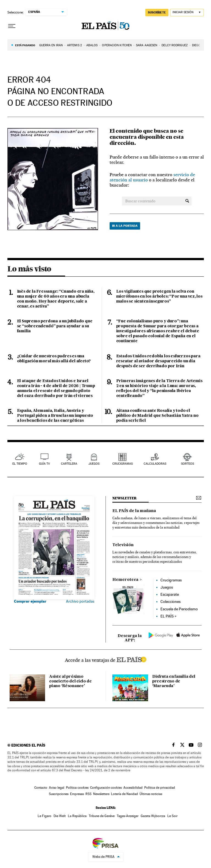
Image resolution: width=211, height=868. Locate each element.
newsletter (124, 498)
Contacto (41, 788)
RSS (88, 794)
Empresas (77, 794)
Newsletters (101, 794)
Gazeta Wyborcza (153, 816)
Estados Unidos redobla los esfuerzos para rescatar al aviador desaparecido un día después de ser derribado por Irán (158, 361)
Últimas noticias (151, 794)
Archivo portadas (80, 601)
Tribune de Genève (102, 816)
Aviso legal (57, 788)
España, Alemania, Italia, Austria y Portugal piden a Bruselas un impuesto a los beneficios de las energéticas (55, 416)
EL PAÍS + (169, 616)
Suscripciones (59, 794)
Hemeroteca (125, 580)
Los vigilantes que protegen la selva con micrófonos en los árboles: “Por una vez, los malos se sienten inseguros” (159, 296)
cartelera (69, 464)
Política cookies (77, 788)
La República (77, 816)
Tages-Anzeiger (128, 816)
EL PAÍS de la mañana (134, 511)
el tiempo (20, 464)
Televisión (123, 545)
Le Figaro (45, 816)
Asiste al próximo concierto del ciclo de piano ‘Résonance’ (70, 681)
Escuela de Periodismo (179, 609)
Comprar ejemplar (30, 601)
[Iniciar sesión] (187, 13)
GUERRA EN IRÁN (51, 45)
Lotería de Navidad (124, 794)
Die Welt (60, 816)
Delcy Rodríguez (175, 45)
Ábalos (92, 45)
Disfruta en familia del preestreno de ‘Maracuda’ (174, 681)
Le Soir (172, 816)
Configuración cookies (106, 788)
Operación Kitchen (117, 45)
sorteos (188, 464)
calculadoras (155, 464)
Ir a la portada (125, 226)
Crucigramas (123, 464)
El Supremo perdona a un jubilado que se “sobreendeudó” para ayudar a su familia (55, 326)
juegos (94, 464)
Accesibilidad (133, 788)
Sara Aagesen (147, 45)
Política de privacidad (160, 788)
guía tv (45, 464)
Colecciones (170, 602)
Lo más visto (29, 269)
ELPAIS (131, 659)
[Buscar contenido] (187, 201)
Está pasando (25, 45)
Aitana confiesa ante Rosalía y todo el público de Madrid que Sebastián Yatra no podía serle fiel (157, 416)
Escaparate (170, 594)
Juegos (167, 587)
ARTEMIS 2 (74, 45)
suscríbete (157, 12)
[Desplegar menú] (12, 26)
